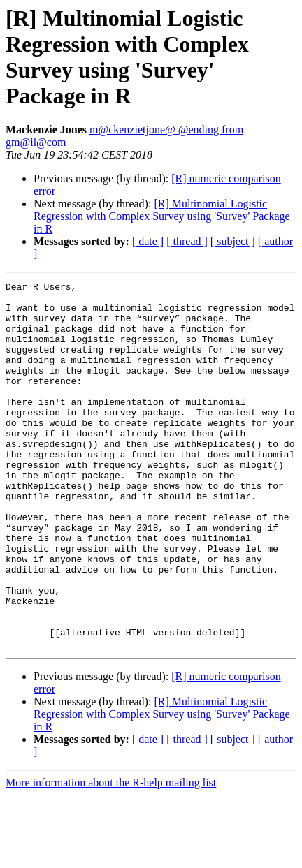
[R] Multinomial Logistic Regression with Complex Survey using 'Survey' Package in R (162, 216)
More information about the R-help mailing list (111, 856)
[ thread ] (187, 241)
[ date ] (148, 241)
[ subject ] (233, 241)
